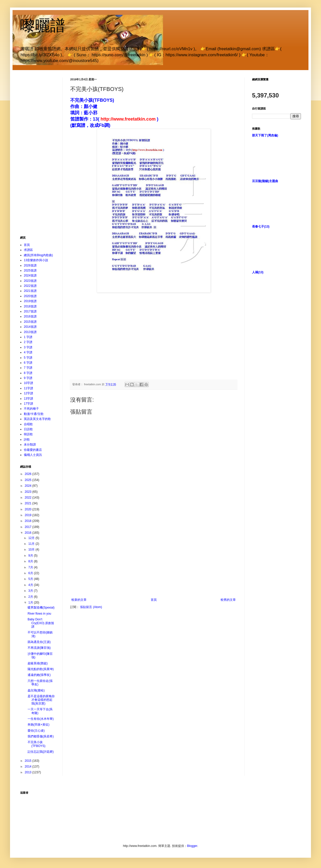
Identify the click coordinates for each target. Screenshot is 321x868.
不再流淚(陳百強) (39, 648)
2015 (29, 761)
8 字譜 (28, 373)
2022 (29, 498)
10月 (32, 550)
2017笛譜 (30, 311)
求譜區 (28, 250)
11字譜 (28, 388)
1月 (31, 603)
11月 (32, 544)
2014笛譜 (30, 327)
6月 (31, 573)
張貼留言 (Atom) (91, 607)
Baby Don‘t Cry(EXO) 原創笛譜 (41, 623)
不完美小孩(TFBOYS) (36, 744)
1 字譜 (28, 337)
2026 (29, 474)
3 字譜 (28, 347)
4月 (31, 585)
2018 (29, 521)
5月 (31, 579)
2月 (31, 597)
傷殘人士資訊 (33, 455)
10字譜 (28, 383)
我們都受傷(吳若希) (41, 736)
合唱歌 (28, 424)
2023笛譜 (30, 281)
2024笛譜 (30, 276)
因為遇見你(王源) (39, 642)
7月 (31, 567)
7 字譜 (28, 368)
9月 (31, 556)
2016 (29, 533)
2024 (29, 486)
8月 (31, 561)
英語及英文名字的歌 (37, 419)
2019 (29, 515)
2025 (29, 480)
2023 (29, 492)
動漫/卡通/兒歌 (34, 414)
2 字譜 (28, 342)
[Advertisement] (154, 560)
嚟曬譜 (43, 25)
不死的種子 (31, 409)
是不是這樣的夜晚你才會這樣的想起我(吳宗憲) (41, 700)
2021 (29, 503)
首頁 (154, 600)
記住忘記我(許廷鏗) (41, 752)
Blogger (192, 846)
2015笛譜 (30, 322)
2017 (29, 527)
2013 (29, 772)
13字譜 (28, 399)
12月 (32, 538)
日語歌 (28, 429)
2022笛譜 (30, 286)
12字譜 (28, 393)
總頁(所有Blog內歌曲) (38, 255)
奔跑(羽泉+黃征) (38, 725)
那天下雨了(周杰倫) (265, 135)
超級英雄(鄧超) (38, 663)
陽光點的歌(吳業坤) (41, 669)
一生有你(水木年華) (41, 719)
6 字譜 (28, 363)
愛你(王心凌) (36, 731)
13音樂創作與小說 (36, 260)
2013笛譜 (30, 332)
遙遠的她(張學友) (39, 675)
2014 (29, 767)
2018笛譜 (30, 306)
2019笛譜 (30, 301)
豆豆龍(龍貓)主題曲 (265, 181)
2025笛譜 (30, 270)
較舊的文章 (228, 600)
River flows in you (39, 614)
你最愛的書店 (33, 450)
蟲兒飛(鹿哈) (36, 690)
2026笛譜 (30, 265)
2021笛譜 (30, 291)
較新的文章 (79, 600)
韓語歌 (28, 434)
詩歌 (27, 440)
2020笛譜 (30, 296)
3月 (31, 591)
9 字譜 (28, 378)
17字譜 (28, 404)
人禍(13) (258, 272)
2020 (29, 509)
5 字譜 (28, 358)
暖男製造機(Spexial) (41, 608)
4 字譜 (28, 352)
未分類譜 (30, 445)
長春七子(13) (261, 227)
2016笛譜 (30, 316)
